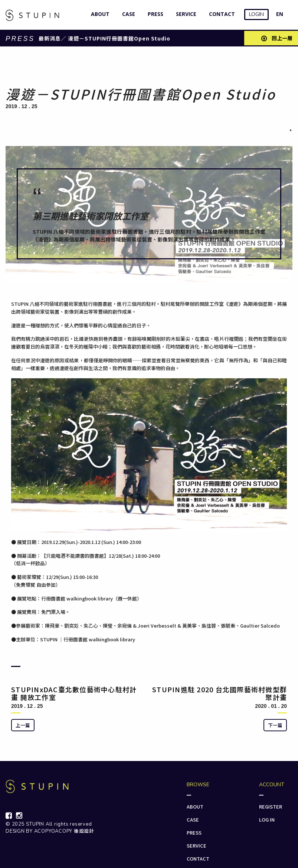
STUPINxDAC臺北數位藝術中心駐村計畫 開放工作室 (74, 693)
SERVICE (184, 14)
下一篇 (275, 725)
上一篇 (23, 725)
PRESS (154, 14)
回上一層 (277, 38)
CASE (127, 14)
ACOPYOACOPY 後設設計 (64, 831)
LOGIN (256, 14)
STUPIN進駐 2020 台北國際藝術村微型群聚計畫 (220, 693)
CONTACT (220, 14)
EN (280, 14)
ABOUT (99, 14)
